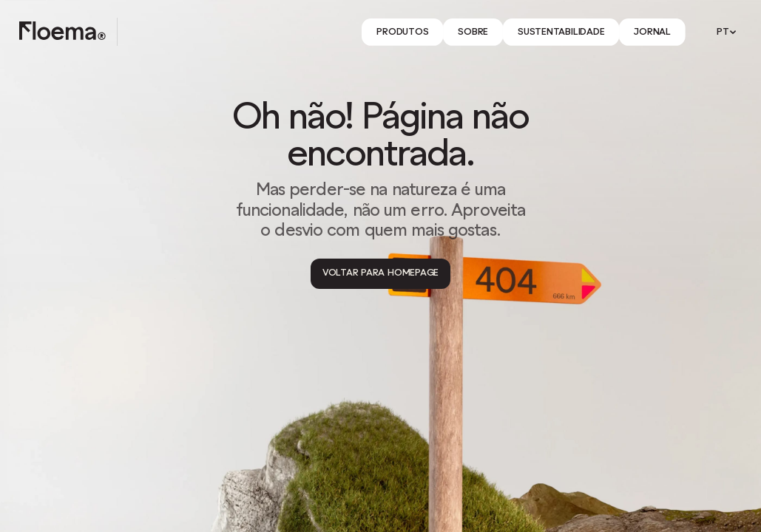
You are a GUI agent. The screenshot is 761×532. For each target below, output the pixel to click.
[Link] (402, 32)
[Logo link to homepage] (62, 32)
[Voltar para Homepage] (380, 274)
